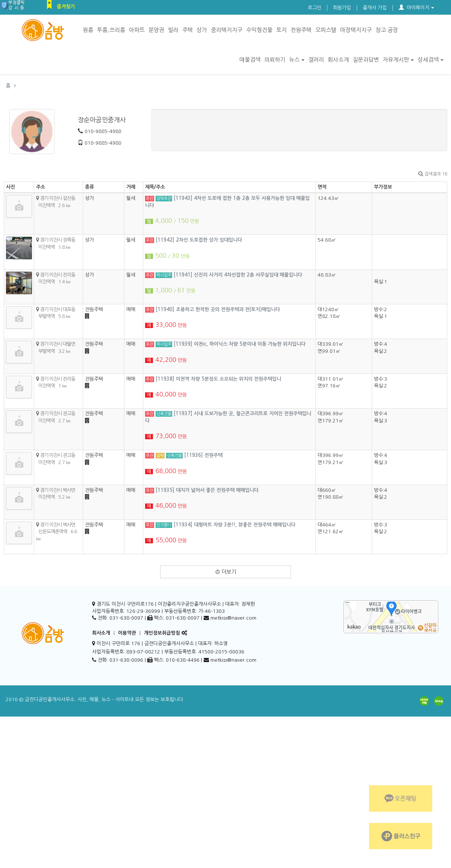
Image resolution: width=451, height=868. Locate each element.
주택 (188, 30)
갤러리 (316, 60)
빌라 (173, 30)
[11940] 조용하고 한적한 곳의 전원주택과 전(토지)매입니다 (218, 309)
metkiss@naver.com (233, 660)
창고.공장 (387, 30)
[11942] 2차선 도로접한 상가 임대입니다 (199, 240)
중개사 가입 (375, 8)
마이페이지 (416, 8)
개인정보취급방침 (162, 633)
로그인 (315, 8)
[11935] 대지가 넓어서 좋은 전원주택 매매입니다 (207, 490)
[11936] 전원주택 (203, 455)
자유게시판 (398, 60)
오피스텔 (326, 30)
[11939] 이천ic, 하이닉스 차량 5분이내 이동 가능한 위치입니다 (240, 344)
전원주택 (301, 30)
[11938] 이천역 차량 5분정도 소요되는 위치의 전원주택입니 (218, 379)
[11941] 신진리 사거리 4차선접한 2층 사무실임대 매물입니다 (238, 275)
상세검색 (431, 60)
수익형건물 (259, 30)
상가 (202, 30)
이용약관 (127, 633)
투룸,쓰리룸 (111, 30)
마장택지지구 (356, 30)
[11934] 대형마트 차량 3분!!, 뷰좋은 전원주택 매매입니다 (235, 525)
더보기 (226, 572)
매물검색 (250, 60)
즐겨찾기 (66, 7)
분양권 (156, 30)
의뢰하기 (275, 60)
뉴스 (297, 60)
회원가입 (342, 8)
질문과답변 (366, 60)
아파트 (137, 30)
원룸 (88, 30)
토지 (281, 30)
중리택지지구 (227, 30)
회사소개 (338, 60)
